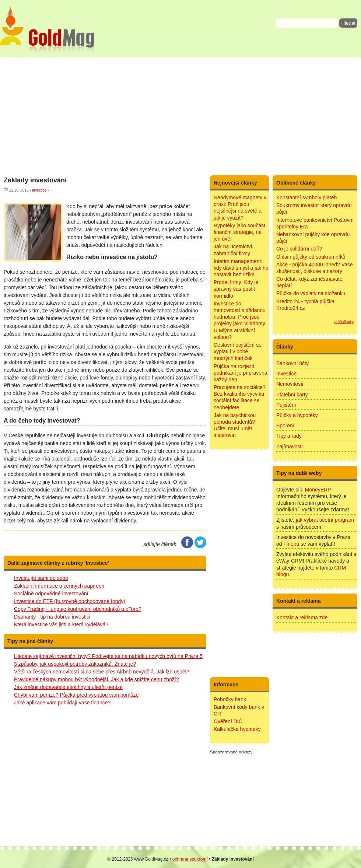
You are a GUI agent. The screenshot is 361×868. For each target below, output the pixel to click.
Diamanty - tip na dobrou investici (52, 617)
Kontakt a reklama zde (302, 617)
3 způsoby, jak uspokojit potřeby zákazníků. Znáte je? (75, 664)
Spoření (285, 426)
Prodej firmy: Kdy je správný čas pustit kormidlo (236, 289)
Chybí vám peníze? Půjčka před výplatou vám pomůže (76, 695)
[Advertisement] (180, 116)
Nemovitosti (290, 384)
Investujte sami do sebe (41, 578)
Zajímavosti (290, 447)
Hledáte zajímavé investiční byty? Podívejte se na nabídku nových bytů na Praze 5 (108, 656)
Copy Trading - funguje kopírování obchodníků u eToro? (78, 609)
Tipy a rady (289, 436)
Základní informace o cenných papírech (59, 586)
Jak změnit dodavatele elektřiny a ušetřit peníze (68, 687)
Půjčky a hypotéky (297, 415)
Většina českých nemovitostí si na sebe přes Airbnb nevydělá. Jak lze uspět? (102, 672)
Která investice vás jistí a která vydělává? (61, 624)
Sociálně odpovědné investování (51, 594)
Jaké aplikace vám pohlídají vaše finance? (62, 703)
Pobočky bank (230, 699)
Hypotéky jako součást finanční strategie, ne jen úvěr (239, 232)
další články (344, 322)
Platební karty (292, 395)
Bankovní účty (292, 363)
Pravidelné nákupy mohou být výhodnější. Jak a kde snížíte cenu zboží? (97, 679)
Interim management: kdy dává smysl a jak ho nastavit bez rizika (241, 268)
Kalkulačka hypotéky (237, 729)
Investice (39, 190)
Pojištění (286, 405)
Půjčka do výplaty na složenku (311, 293)
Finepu (291, 544)
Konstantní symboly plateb (306, 197)
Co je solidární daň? (299, 249)
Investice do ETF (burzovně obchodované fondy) (70, 601)
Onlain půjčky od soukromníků (311, 257)
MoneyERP (318, 490)
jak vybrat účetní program (325, 520)
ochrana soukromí (190, 859)
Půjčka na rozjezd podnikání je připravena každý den (241, 373)
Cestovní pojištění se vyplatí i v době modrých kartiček (238, 351)
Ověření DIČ (228, 721)
